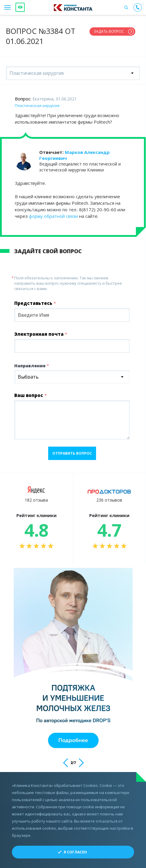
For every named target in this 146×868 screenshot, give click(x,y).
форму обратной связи (53, 216)
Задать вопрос (109, 31)
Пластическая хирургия (37, 105)
